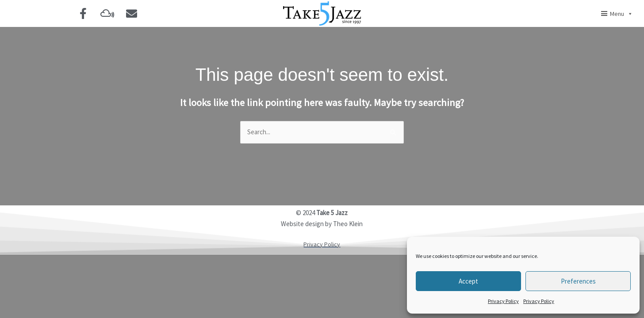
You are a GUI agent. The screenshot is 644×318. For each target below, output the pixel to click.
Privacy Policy (503, 301)
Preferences (578, 281)
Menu (621, 14)
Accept (468, 281)
